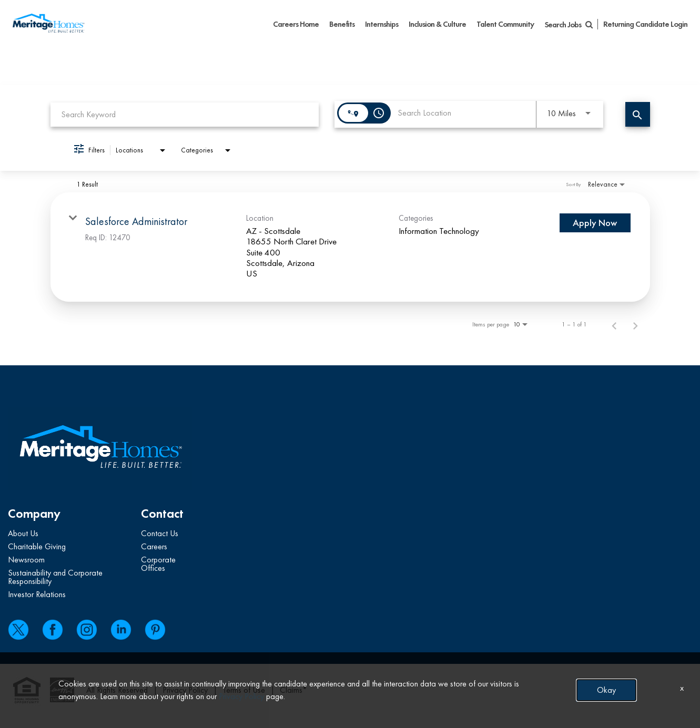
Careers (154, 546)
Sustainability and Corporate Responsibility (55, 577)
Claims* (293, 690)
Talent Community (505, 24)
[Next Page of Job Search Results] (635, 324)
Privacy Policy (185, 690)
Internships (382, 24)
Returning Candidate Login (645, 24)
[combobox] (185, 114)
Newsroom (26, 560)
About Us (23, 533)
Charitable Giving (37, 546)
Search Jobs (568, 25)
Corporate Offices (158, 564)
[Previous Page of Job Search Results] (614, 324)
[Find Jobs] (638, 114)
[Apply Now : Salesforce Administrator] (595, 223)
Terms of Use (244, 690)
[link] (350, 247)
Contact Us (160, 533)
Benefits (342, 24)
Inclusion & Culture (437, 24)
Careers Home (296, 24)
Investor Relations (37, 594)
